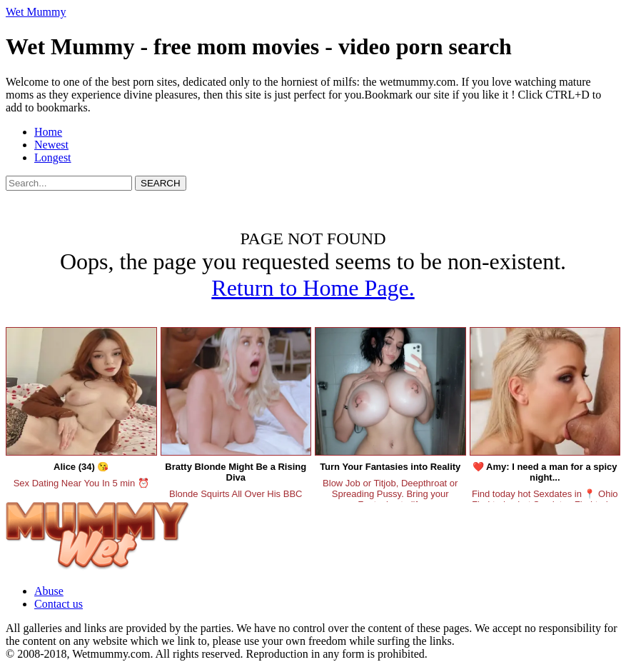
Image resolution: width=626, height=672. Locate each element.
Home (48, 132)
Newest (51, 145)
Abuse (49, 591)
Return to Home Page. (313, 288)
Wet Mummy (36, 12)
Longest (53, 157)
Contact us (59, 604)
